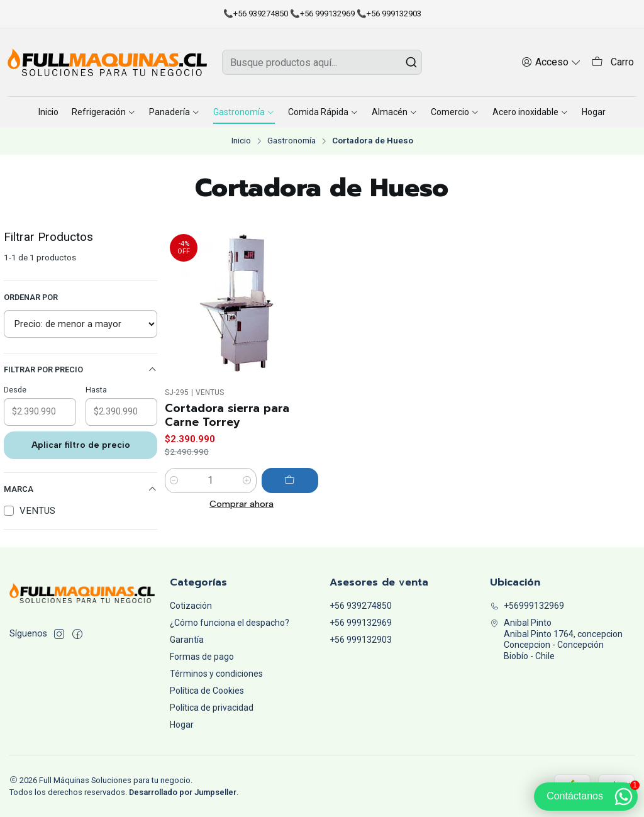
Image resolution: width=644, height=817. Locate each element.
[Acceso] (551, 62)
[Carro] (613, 63)
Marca (80, 489)
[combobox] (322, 62)
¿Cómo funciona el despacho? (230, 623)
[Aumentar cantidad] (247, 481)
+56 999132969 (361, 623)
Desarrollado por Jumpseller (183, 792)
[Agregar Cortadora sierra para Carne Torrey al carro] (290, 481)
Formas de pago (202, 657)
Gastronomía (291, 141)
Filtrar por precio (80, 370)
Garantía (187, 640)
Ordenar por (31, 297)
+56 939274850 (361, 606)
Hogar (182, 725)
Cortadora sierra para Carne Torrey (227, 415)
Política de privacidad (212, 708)
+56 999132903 (361, 640)
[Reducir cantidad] (174, 481)
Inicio (241, 141)
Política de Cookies (207, 691)
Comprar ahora (241, 504)
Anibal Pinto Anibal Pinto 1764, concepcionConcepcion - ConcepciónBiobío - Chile (556, 639)
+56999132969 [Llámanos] (527, 606)
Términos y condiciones (216, 674)
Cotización (191, 606)
